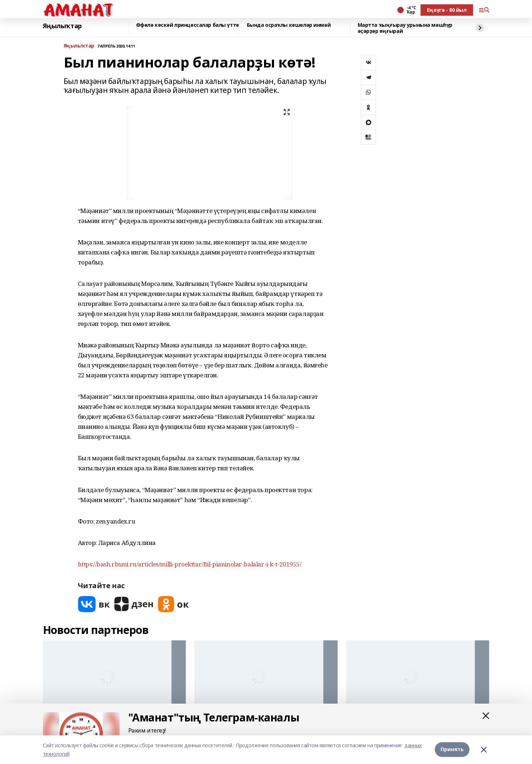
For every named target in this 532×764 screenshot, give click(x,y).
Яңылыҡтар (62, 26)
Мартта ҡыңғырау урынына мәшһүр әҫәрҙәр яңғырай (405, 28)
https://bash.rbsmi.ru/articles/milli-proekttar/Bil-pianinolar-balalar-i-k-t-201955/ (190, 564)
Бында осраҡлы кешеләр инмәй (289, 25)
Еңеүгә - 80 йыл (447, 10)
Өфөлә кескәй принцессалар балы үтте (188, 25)
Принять (452, 750)
